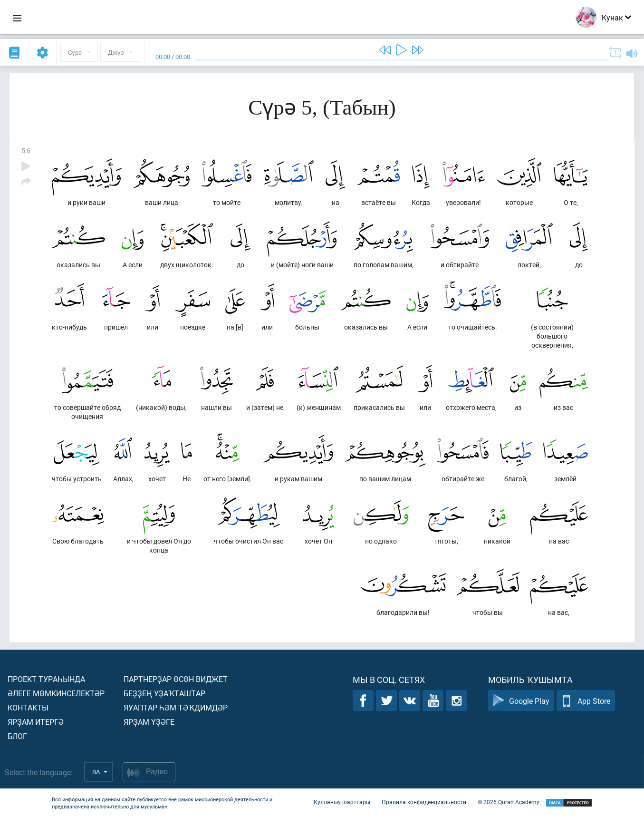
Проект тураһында (46, 679)
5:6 (26, 151)
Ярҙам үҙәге (149, 722)
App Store (586, 701)
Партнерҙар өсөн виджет (176, 679)
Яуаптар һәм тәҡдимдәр (176, 707)
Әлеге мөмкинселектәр (56, 693)
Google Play (521, 701)
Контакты (28, 707)
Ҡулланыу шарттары (341, 802)
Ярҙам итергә (36, 722)
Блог (17, 736)
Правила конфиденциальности (424, 802)
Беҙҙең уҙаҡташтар (164, 693)
